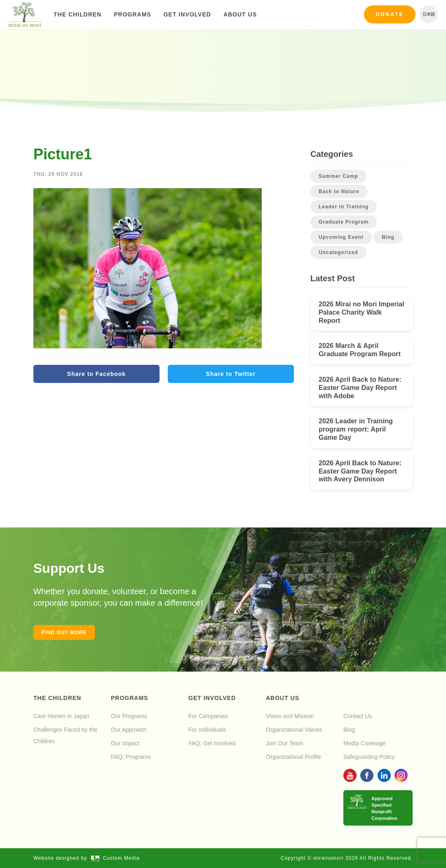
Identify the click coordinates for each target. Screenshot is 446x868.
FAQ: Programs (131, 757)
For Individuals (207, 730)
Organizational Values (294, 730)
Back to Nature (339, 191)
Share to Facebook (96, 374)
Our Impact (125, 743)
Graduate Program (344, 222)
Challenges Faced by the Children (65, 735)
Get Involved (187, 14)
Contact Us (358, 716)
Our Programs (129, 716)
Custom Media (115, 858)
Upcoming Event (341, 237)
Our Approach (129, 730)
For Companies (208, 716)
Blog (388, 237)
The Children (77, 14)
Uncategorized (338, 252)
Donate (390, 14)
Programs (132, 14)
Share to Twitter (231, 374)
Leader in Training (344, 207)
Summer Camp (338, 176)
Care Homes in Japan (61, 716)
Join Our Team (285, 743)
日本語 (429, 14)
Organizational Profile (293, 757)
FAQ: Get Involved (212, 743)
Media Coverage (365, 743)
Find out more (64, 632)
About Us (240, 14)
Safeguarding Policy (369, 757)
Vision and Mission (290, 716)
